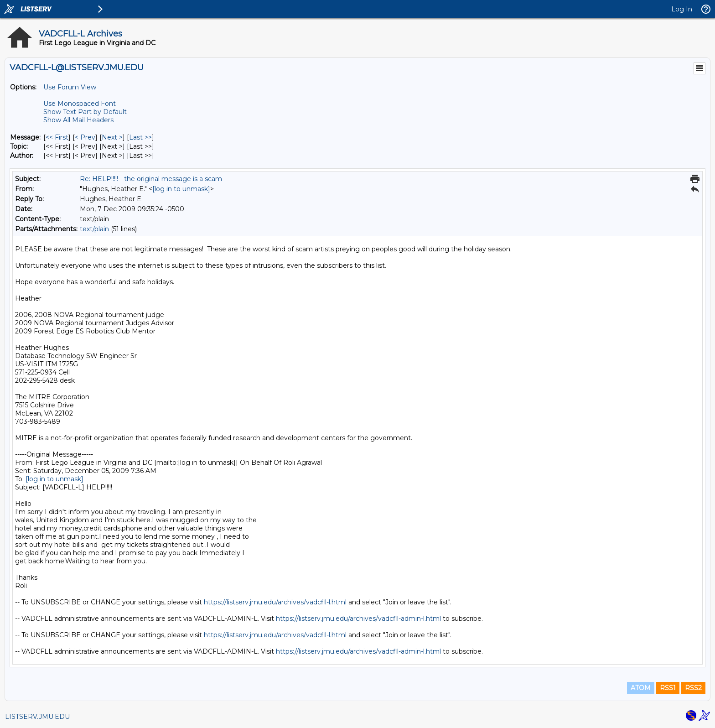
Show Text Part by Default (85, 112)
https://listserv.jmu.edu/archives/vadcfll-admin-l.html (358, 619)
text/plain (94, 229)
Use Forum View (70, 87)
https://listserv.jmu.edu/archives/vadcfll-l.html (275, 602)
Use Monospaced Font (80, 104)
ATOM (641, 688)
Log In (682, 9)
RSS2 (693, 688)
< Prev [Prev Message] (85, 137)
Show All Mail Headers (78, 120)
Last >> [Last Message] (140, 137)
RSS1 (668, 688)
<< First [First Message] (57, 137)
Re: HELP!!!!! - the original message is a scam (151, 179)
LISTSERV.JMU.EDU (37, 717)
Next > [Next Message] (112, 137)
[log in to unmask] (181, 189)
